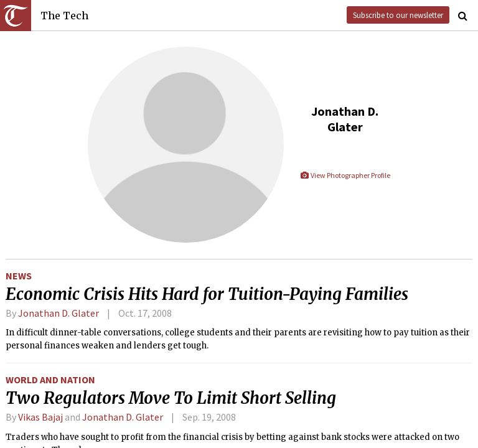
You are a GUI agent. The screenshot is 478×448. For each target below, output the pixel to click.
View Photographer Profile (345, 175)
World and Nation (50, 380)
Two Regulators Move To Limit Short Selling (171, 398)
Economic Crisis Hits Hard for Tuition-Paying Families (207, 294)
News (19, 276)
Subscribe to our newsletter (398, 15)
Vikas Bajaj (41, 417)
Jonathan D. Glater (59, 313)
